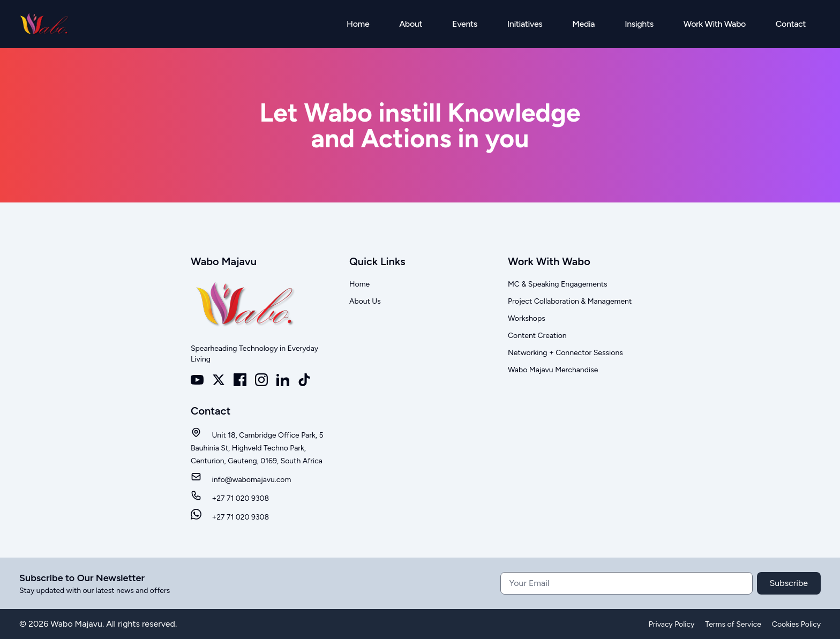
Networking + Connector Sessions (565, 353)
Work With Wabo (715, 24)
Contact (791, 24)
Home (358, 24)
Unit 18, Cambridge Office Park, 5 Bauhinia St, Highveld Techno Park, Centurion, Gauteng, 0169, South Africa (257, 448)
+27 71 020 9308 (230, 498)
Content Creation (537, 336)
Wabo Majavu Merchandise (553, 370)
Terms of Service (733, 624)
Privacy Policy (672, 624)
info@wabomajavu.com (241, 480)
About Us (365, 301)
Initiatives (525, 24)
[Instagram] (261, 380)
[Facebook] (240, 380)
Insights (639, 24)
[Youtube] (197, 380)
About (411, 24)
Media (583, 24)
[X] (219, 380)
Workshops (527, 318)
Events (465, 24)
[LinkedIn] (283, 380)
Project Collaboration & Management (570, 301)
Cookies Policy (796, 624)
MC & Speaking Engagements (558, 284)
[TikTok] (304, 380)
